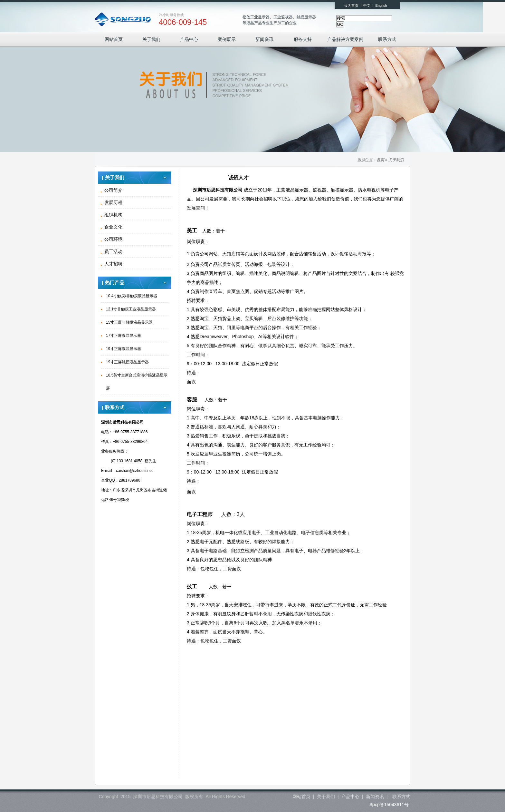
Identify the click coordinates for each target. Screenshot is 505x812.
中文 (367, 5)
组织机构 (113, 215)
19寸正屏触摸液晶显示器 (127, 362)
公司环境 (113, 239)
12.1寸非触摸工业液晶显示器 (131, 309)
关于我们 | (328, 797)
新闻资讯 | (377, 797)
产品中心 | (352, 797)
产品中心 (189, 39)
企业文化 (113, 227)
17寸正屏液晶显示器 (124, 336)
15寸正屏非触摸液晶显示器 (129, 322)
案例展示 (227, 39)
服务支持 (303, 39)
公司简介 (113, 190)
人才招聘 (113, 264)
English (381, 5)
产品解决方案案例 (345, 39)
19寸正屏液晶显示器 (124, 349)
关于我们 (151, 39)
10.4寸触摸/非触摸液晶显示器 (132, 296)
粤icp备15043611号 (389, 805)
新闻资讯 (264, 39)
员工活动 (113, 251)
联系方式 (387, 39)
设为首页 (351, 5)
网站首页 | (303, 797)
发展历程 (113, 202)
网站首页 (114, 39)
